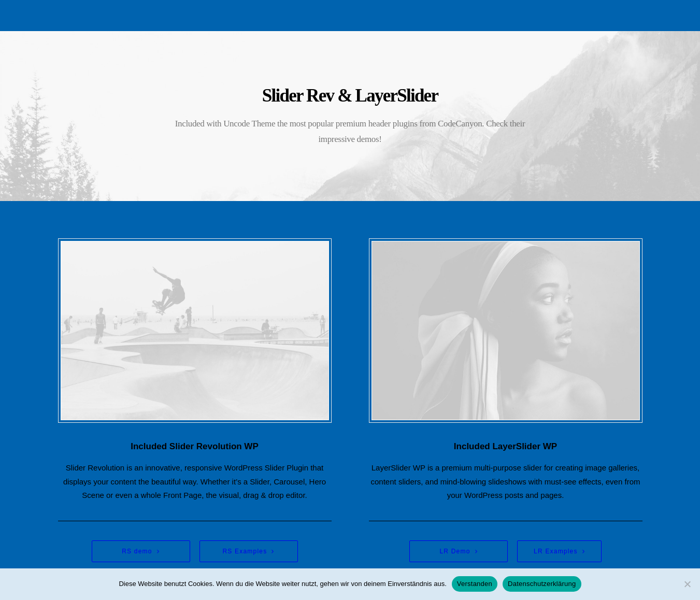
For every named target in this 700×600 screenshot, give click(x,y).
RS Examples (248, 551)
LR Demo (458, 551)
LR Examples (559, 551)
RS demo (141, 551)
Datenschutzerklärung (542, 584)
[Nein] (687, 584)
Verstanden (475, 584)
